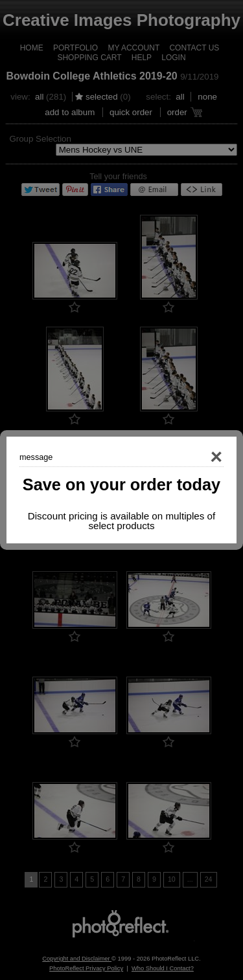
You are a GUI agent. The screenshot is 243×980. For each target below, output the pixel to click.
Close (198, 457)
